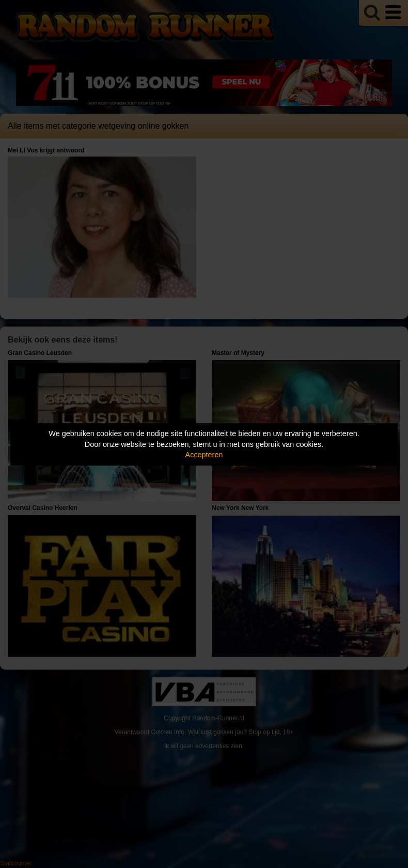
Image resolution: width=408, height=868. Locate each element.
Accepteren (204, 455)
